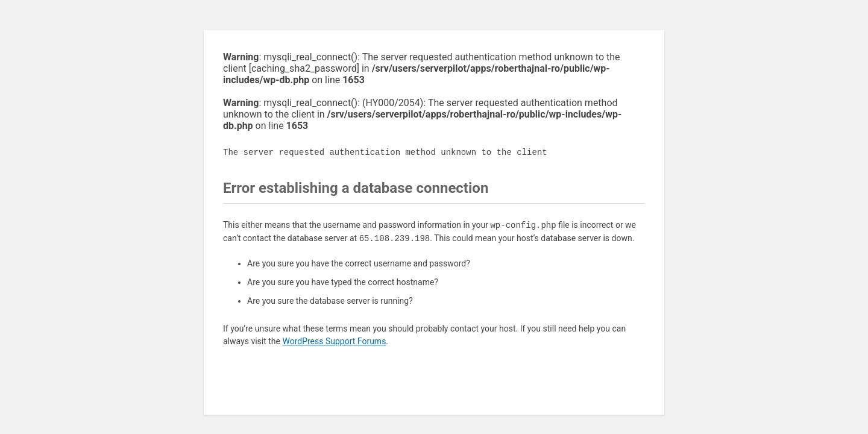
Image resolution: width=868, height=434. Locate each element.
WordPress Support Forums (334, 341)
